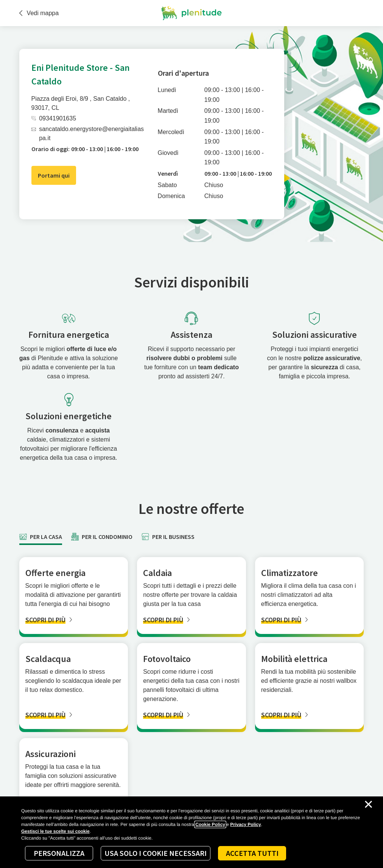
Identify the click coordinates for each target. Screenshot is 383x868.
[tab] (41, 537)
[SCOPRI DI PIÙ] (74, 620)
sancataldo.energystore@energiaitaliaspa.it (88, 133)
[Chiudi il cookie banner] (368, 804)
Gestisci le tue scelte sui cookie (55, 831)
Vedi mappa (39, 13)
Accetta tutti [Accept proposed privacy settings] (252, 853)
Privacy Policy (245, 824)
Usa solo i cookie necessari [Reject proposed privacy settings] (156, 853)
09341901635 (54, 118)
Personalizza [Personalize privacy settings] (59, 853)
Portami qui (54, 175)
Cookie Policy (210, 824)
